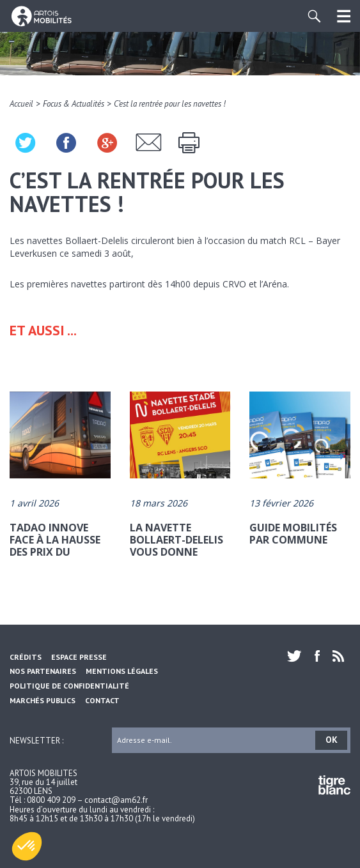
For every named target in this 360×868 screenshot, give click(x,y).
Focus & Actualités (74, 104)
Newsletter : (36, 740)
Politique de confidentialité (69, 686)
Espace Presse (79, 657)
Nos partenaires (43, 671)
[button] (27, 846)
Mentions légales (122, 671)
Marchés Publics (43, 700)
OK (332, 740)
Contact (102, 700)
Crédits (26, 657)
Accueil (21, 104)
